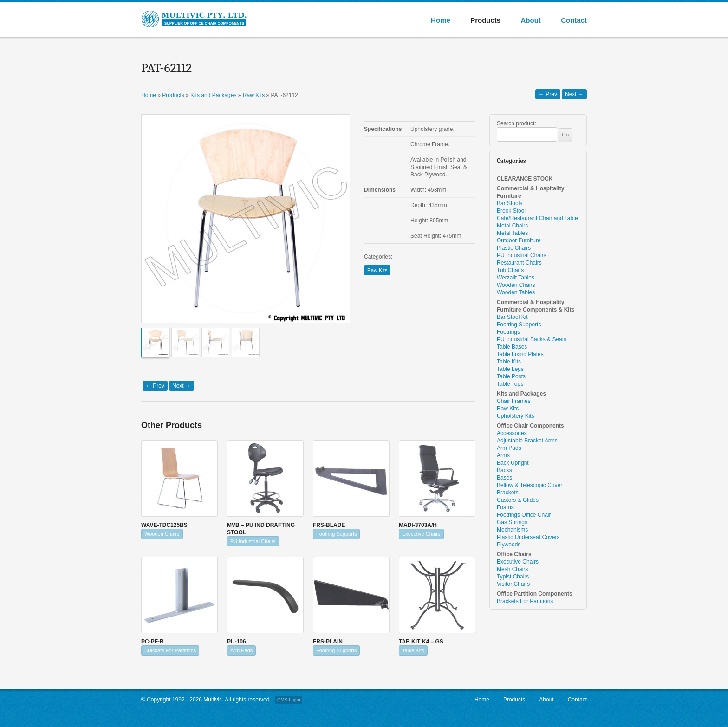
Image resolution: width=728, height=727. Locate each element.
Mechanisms (512, 530)
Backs (504, 470)
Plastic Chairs (514, 248)
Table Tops (510, 384)
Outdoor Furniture (519, 240)
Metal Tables (512, 233)
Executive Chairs (421, 534)
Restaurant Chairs (519, 263)
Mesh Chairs (512, 569)
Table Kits (413, 650)
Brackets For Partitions (170, 650)
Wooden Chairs (162, 534)
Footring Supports (336, 534)
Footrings (508, 332)
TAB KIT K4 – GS (421, 642)
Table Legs (510, 369)
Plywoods (509, 545)
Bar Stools (510, 203)
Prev (548, 94)
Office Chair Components (530, 426)
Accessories (512, 433)
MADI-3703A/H (418, 525)
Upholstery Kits (516, 416)
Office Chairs (514, 554)
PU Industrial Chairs (253, 541)
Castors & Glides (518, 500)
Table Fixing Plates (520, 354)
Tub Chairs (510, 270)
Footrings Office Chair (524, 515)
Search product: (517, 123)
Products (485, 20)
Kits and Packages (521, 394)
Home (441, 20)
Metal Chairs (512, 226)
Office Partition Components (535, 594)
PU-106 (237, 642)
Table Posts (511, 376)
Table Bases (512, 347)
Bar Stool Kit (512, 317)
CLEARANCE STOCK (525, 179)
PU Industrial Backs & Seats (532, 339)
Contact (574, 20)
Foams (505, 507)
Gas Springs (512, 522)
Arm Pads (241, 650)
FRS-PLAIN (328, 642)
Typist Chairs (513, 577)
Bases (504, 478)
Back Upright (513, 463)
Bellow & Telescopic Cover (530, 485)
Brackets (508, 493)
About (530, 20)
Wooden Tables (516, 292)
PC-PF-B (153, 642)
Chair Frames (514, 401)
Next (574, 94)
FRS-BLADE (329, 525)
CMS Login (289, 700)
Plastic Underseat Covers (528, 537)
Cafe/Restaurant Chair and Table (537, 218)
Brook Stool (511, 211)
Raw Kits (377, 270)
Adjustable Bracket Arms (527, 441)
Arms (503, 455)
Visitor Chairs (513, 584)
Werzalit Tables (516, 278)
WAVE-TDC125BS (164, 525)
